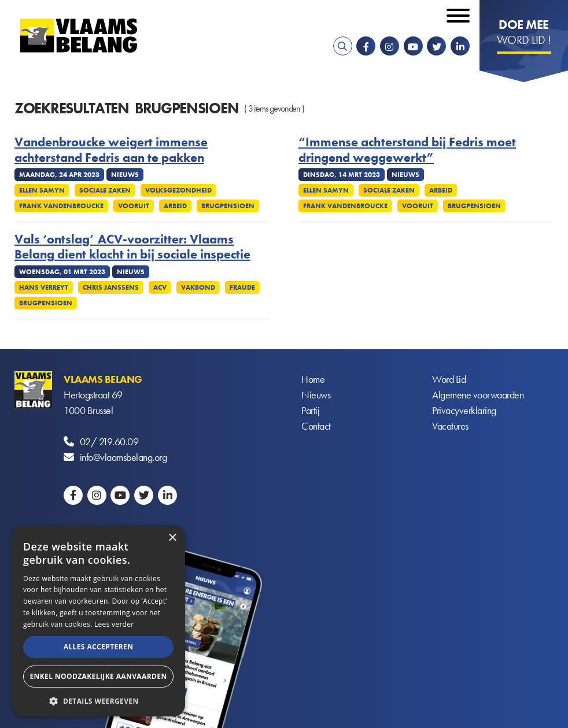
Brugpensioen (228, 206)
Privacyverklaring (464, 410)
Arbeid (175, 206)
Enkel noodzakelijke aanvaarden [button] (98, 676)
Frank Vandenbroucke (61, 206)
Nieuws (316, 395)
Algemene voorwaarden (478, 395)
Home (313, 379)
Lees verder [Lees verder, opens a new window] (114, 624)
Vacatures (450, 426)
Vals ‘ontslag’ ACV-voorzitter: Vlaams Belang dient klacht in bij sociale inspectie (132, 247)
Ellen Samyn (42, 190)
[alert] (98, 621)
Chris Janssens (111, 287)
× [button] (172, 538)
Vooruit (134, 206)
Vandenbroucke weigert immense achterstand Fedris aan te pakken (111, 150)
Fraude (242, 287)
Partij (310, 410)
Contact (316, 426)
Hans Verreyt (44, 287)
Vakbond (198, 287)
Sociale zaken (105, 190)
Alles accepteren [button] (99, 647)
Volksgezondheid (178, 190)
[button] (98, 700)
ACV (160, 287)
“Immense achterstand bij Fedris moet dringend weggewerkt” (407, 150)
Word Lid (449, 379)
